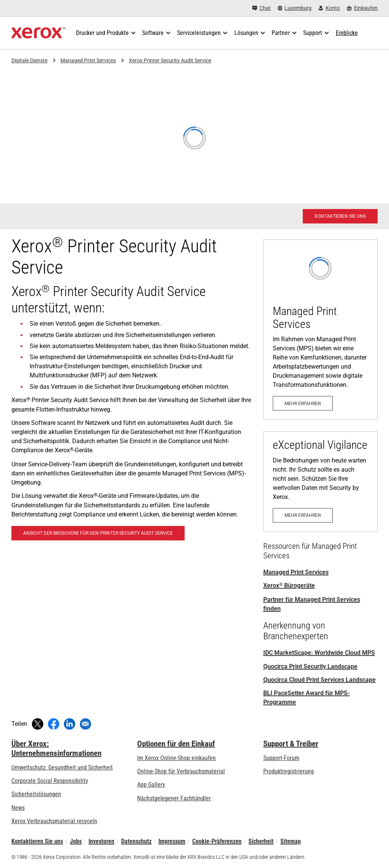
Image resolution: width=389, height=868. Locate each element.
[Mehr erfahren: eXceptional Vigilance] (320, 482)
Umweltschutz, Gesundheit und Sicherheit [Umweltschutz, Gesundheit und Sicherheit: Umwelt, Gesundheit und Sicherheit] (62, 767)
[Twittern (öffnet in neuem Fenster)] (38, 724)
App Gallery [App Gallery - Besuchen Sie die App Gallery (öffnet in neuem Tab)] (151, 785)
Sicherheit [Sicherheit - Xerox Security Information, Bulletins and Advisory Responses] (261, 842)
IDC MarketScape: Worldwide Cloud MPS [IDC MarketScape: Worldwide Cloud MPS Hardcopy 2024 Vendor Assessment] (319, 653)
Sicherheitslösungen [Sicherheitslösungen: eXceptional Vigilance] (36, 794)
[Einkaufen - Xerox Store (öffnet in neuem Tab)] (362, 8)
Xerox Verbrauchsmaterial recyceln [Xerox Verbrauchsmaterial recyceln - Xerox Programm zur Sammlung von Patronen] (54, 821)
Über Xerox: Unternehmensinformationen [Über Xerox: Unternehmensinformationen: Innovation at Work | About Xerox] (56, 748)
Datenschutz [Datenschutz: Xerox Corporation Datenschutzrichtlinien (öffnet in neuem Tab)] (136, 842)
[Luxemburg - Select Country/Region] (295, 8)
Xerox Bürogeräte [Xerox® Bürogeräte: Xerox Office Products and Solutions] (289, 585)
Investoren (101, 842)
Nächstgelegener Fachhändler (174, 798)
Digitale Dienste (29, 60)
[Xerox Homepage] (39, 33)
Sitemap (291, 842)
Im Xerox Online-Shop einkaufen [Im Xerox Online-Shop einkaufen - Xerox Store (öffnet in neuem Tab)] (176, 758)
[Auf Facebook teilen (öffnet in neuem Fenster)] (54, 724)
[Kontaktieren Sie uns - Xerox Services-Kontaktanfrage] (340, 216)
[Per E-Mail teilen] (85, 724)
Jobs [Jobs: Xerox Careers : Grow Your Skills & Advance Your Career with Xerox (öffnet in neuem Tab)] (76, 842)
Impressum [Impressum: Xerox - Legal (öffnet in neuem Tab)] (172, 842)
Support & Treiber (291, 744)
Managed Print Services (88, 60)
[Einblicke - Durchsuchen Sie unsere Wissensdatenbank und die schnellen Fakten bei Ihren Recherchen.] (347, 33)
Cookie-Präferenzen (217, 842)
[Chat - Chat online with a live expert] (262, 8)
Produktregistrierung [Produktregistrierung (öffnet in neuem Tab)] (289, 771)
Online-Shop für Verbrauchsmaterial (181, 771)
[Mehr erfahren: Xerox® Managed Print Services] (320, 330)
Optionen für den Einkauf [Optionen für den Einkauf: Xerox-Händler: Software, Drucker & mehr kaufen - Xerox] (176, 744)
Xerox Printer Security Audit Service (170, 60)
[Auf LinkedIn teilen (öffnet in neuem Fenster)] (70, 724)
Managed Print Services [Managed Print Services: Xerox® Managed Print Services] (296, 572)
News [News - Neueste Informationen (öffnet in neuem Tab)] (18, 808)
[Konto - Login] (329, 8)
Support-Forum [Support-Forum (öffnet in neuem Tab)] (281, 758)
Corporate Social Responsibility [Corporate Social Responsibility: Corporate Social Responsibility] (50, 781)
